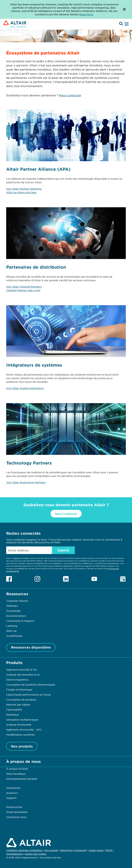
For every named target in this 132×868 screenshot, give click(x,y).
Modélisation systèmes (21, 735)
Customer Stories (17, 601)
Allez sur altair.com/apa (21, 192)
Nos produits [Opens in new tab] (51, 850)
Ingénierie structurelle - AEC (24, 730)
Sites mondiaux (16, 774)
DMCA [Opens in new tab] (109, 850)
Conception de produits (21, 700)
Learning (12, 626)
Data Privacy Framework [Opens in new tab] (73, 850)
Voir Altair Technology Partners (26, 482)
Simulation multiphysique (22, 720)
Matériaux (13, 715)
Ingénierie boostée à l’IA (22, 670)
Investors (12, 793)
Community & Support (20, 621)
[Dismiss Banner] (124, 9)
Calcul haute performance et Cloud (28, 695)
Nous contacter (70, 95)
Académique (14, 636)
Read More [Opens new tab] (86, 14)
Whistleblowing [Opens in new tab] (14, 854)
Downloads (13, 611)
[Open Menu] (126, 24)
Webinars (12, 606)
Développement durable (22, 779)
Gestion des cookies (35, 854)
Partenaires (13, 788)
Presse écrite (14, 807)
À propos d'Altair (17, 769)
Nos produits (22, 746)
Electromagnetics (17, 680)
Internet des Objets (18, 705)
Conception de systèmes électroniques (31, 685)
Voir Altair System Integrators (25, 388)
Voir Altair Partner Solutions (24, 189)
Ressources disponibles (31, 647)
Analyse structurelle (19, 725)
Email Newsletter (17, 812)
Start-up (11, 631)
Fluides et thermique (19, 690)
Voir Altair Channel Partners (24, 287)
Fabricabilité (14, 710)
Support (11, 798)
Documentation (16, 616)
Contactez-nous (16, 817)
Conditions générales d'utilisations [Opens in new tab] (24, 850)
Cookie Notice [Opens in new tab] (96, 850)
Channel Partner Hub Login (23, 290)
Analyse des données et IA (23, 675)
